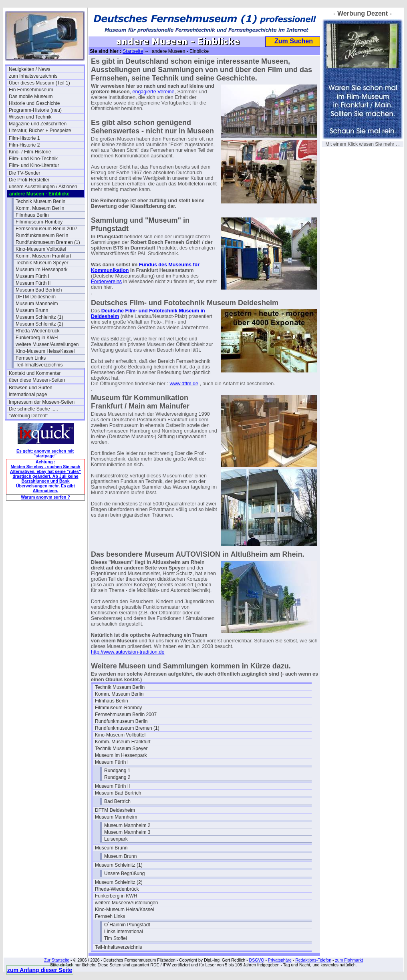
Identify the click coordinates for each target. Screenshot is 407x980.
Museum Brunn (32, 310)
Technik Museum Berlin (40, 201)
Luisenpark (116, 839)
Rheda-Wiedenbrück (37, 331)
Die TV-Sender (25, 173)
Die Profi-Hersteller (29, 180)
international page (28, 394)
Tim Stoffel (116, 938)
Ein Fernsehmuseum (31, 90)
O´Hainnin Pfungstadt (127, 925)
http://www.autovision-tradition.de (128, 652)
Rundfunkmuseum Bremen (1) (48, 242)
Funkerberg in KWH (37, 338)
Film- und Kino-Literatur (34, 165)
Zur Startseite (57, 960)
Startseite (133, 51)
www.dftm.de (184, 384)
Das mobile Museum (31, 97)
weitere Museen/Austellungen (47, 344)
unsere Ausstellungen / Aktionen (43, 187)
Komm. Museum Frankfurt (43, 256)
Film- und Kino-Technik (33, 159)
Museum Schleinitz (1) (39, 317)
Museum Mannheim (37, 304)
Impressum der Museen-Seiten (42, 402)
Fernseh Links (31, 358)
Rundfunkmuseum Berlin (42, 235)
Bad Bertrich (117, 801)
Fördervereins (106, 282)
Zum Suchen (294, 41)
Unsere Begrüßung (124, 873)
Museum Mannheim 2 (127, 825)
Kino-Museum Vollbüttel (41, 249)
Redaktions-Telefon (313, 960)
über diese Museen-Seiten (37, 380)
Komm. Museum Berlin (40, 208)
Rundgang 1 (117, 771)
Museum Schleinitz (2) (39, 324)
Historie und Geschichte (34, 103)
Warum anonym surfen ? (45, 497)
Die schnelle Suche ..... (33, 409)
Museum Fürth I (32, 276)
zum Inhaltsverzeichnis (33, 76)
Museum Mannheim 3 (127, 832)
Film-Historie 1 (24, 138)
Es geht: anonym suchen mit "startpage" (45, 453)
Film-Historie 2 (24, 145)
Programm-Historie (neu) (35, 110)
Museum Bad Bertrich (39, 290)
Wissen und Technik (30, 117)
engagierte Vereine (154, 92)
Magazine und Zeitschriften (38, 124)
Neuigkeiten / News (29, 69)
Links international (124, 932)
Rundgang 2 (117, 777)
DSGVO (257, 960)
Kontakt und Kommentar (35, 373)
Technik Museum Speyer (42, 263)
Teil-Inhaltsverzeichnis (39, 365)
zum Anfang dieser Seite (40, 970)
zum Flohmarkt (349, 960)
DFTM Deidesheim (36, 297)
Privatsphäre (280, 960)
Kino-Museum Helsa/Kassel (45, 351)
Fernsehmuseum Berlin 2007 (46, 229)
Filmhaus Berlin (32, 215)
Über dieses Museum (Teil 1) (39, 83)
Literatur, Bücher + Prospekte (40, 131)
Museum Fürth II (33, 283)
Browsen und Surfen (31, 388)
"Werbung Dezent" (28, 416)
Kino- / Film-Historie (30, 152)
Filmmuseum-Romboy (39, 222)
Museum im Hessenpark (41, 270)
